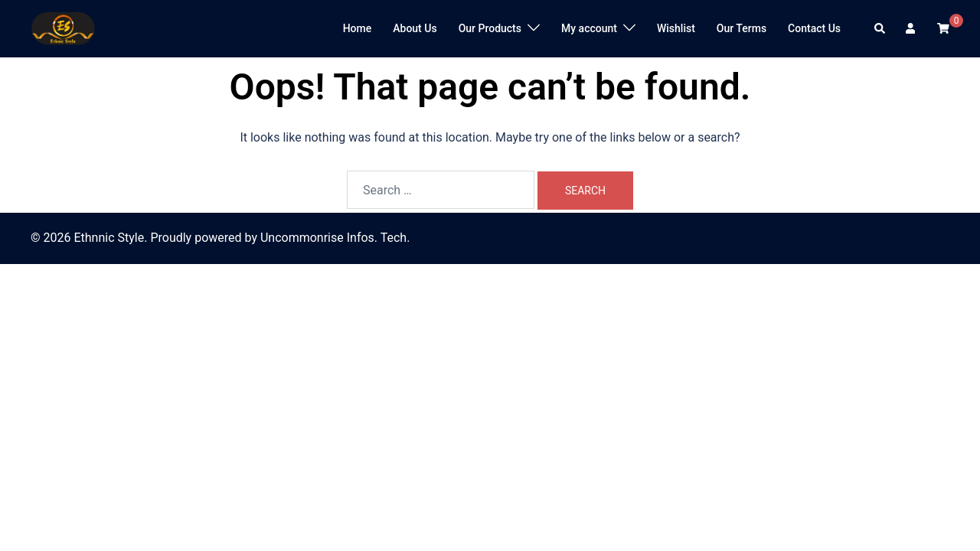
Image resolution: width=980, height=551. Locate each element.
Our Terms (742, 28)
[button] (880, 28)
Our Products (490, 28)
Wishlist (676, 28)
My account (589, 28)
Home (358, 28)
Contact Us (814, 28)
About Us (415, 28)
